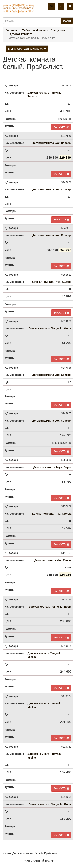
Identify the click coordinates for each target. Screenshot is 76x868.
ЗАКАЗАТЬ (61, 127)
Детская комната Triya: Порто (52, 467)
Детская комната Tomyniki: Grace (50, 328)
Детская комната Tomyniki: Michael (45, 655)
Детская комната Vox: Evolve (53, 560)
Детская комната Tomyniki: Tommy (45, 95)
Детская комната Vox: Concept (52, 143)
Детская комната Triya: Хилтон (52, 282)
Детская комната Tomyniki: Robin (50, 607)
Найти (67, 21)
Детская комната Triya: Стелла (52, 514)
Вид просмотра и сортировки (27, 49)
